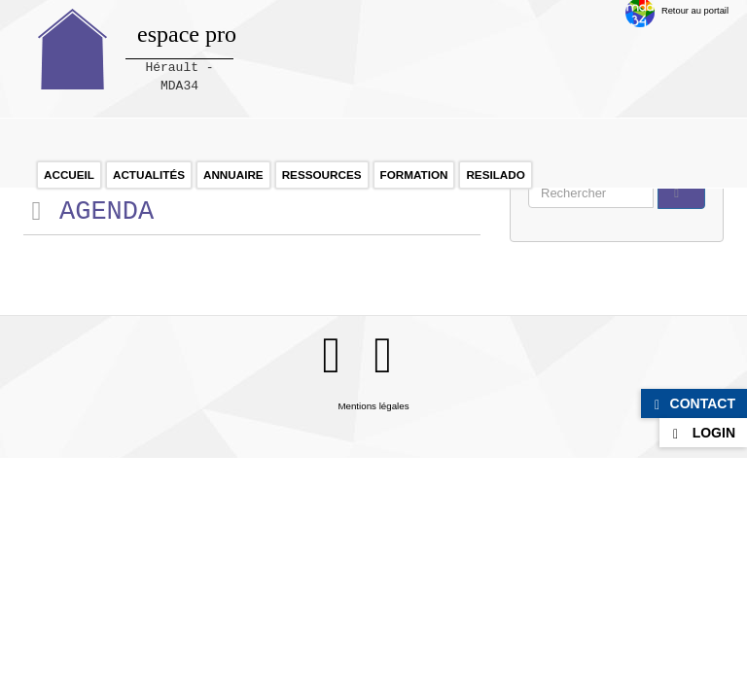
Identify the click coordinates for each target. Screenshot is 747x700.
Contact (703, 403)
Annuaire (233, 175)
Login (714, 433)
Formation (414, 175)
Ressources (322, 175)
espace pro (187, 34)
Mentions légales (373, 406)
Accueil (69, 175)
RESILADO (495, 175)
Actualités (149, 175)
